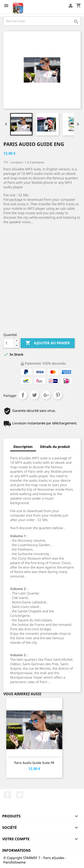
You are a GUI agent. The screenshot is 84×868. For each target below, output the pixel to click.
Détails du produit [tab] (55, 447)
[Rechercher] (42, 21)
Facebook (7, 795)
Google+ (46, 395)
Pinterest (58, 395)
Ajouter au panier (48, 343)
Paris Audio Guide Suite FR (34, 763)
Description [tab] (23, 447)
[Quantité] (9, 343)
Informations (16, 850)
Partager (23, 395)
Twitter (20, 795)
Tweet (34, 395)
